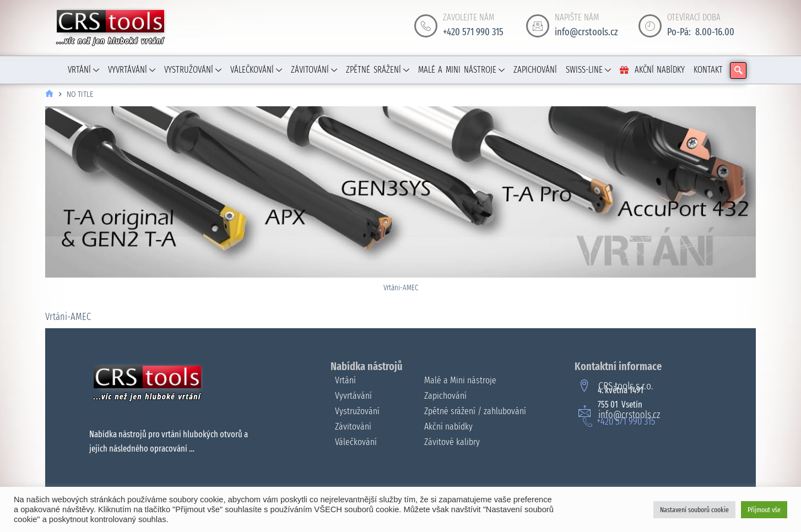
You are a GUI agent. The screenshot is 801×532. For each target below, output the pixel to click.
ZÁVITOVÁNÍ (314, 70)
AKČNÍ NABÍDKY (653, 70)
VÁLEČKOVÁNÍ (256, 70)
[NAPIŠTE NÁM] (538, 26)
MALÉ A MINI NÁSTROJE (461, 70)
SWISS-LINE (588, 70)
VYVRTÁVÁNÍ (132, 70)
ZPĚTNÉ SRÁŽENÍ (378, 70)
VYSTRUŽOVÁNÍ (193, 70)
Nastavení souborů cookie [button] (694, 510)
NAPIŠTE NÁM (577, 17)
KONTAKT (708, 70)
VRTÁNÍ (83, 70)
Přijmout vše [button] (764, 510)
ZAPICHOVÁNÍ (535, 70)
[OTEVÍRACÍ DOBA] (650, 26)
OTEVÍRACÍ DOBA (694, 17)
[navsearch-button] (738, 70)
